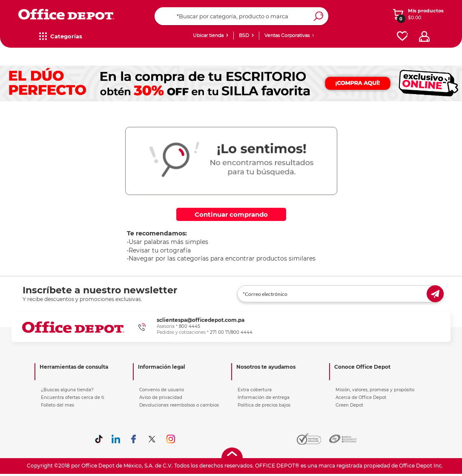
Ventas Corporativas (287, 35)
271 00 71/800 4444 (231, 332)
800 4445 (189, 326)
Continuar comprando (231, 214)
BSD (244, 35)
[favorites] (402, 36)
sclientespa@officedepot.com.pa (201, 320)
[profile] (424, 36)
